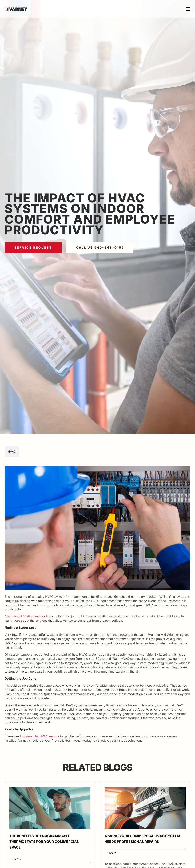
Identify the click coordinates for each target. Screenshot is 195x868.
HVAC (12, 452)
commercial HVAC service (40, 736)
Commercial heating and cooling (28, 616)
